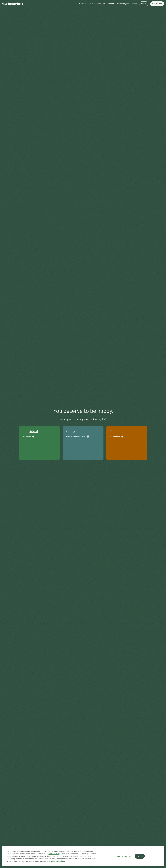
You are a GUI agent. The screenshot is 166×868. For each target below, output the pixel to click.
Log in (144, 4)
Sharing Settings (58, 861)
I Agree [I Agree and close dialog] (140, 856)
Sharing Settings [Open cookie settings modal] (124, 856)
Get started (157, 4)
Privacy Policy (54, 854)
